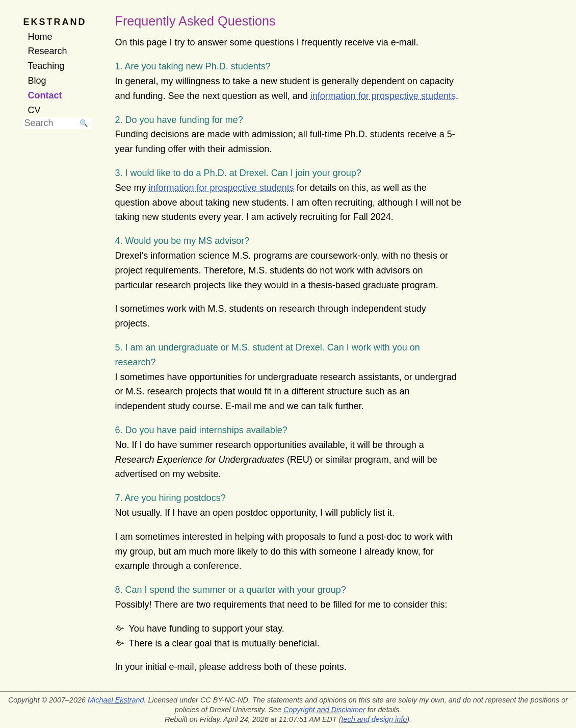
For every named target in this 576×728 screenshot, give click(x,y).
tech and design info (374, 719)
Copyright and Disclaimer (324, 710)
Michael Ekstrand (116, 700)
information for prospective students (383, 96)
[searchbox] (50, 123)
